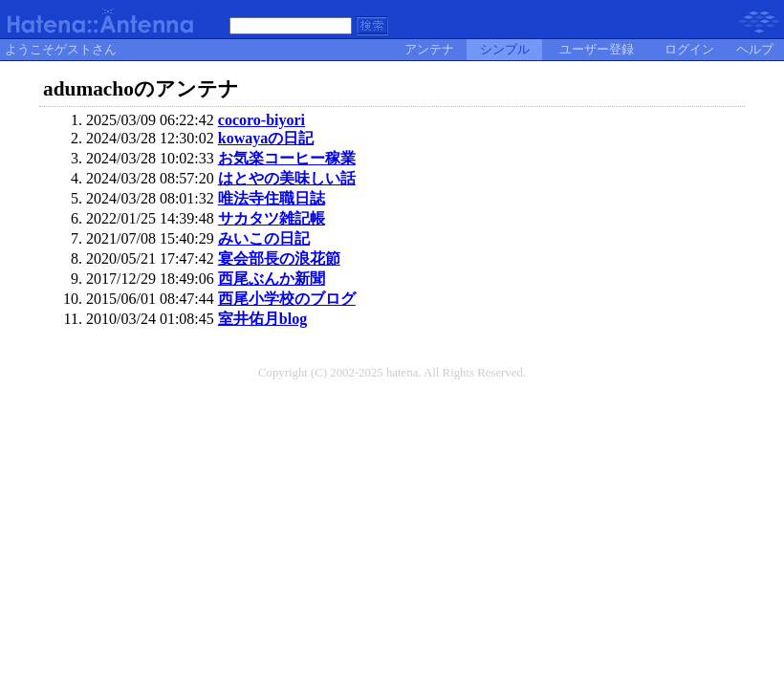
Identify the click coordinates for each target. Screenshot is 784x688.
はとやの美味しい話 (287, 178)
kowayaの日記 (266, 138)
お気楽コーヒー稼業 (287, 158)
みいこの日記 (264, 238)
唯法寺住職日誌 (272, 198)
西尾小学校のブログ (287, 299)
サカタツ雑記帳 (272, 218)
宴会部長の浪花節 (279, 258)
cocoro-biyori (261, 120)
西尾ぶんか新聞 (272, 279)
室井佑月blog (262, 319)
